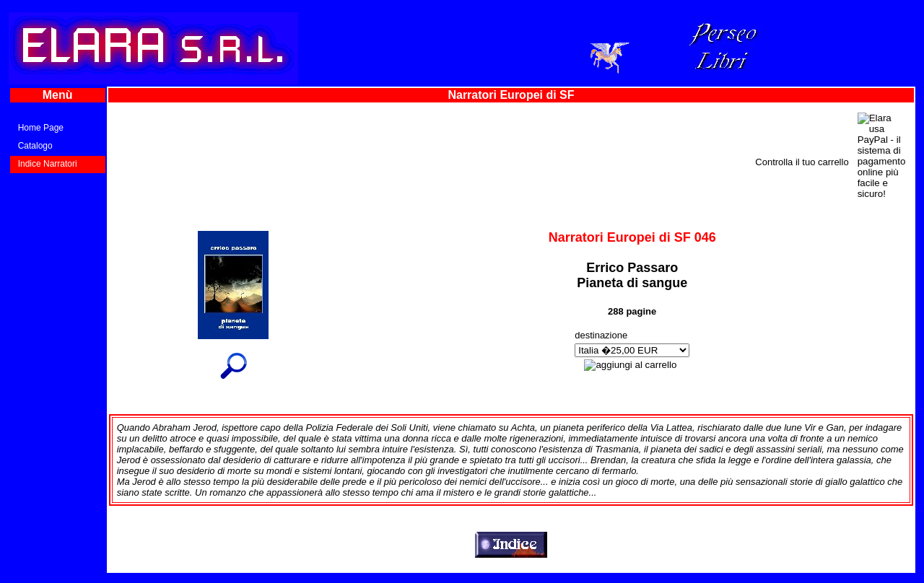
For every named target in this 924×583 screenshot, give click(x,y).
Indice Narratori (48, 164)
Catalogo (35, 146)
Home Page (41, 128)
